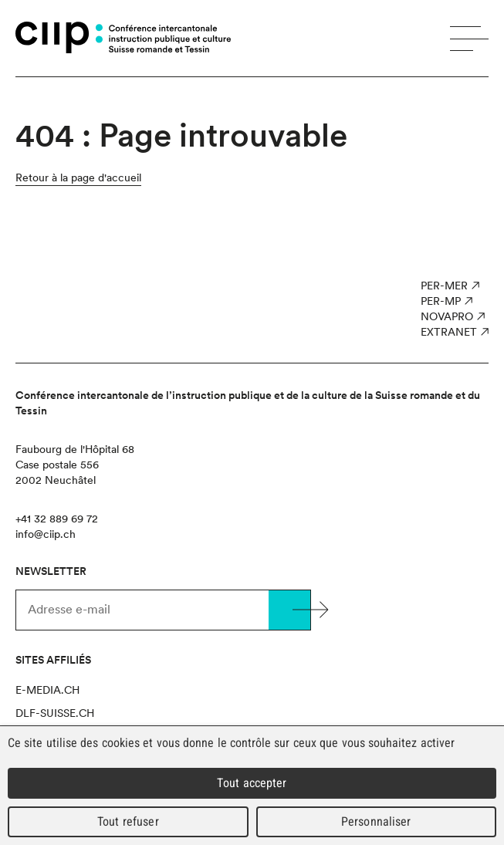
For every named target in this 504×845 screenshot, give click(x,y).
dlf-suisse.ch (55, 713)
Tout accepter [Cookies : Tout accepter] (252, 783)
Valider (289, 610)
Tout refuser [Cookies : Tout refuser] (128, 821)
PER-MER (444, 286)
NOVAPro (447, 316)
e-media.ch (47, 690)
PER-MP (441, 301)
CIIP (59, 37)
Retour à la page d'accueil (78, 177)
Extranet (449, 332)
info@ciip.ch (46, 534)
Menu (469, 39)
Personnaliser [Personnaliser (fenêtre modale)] (376, 821)
